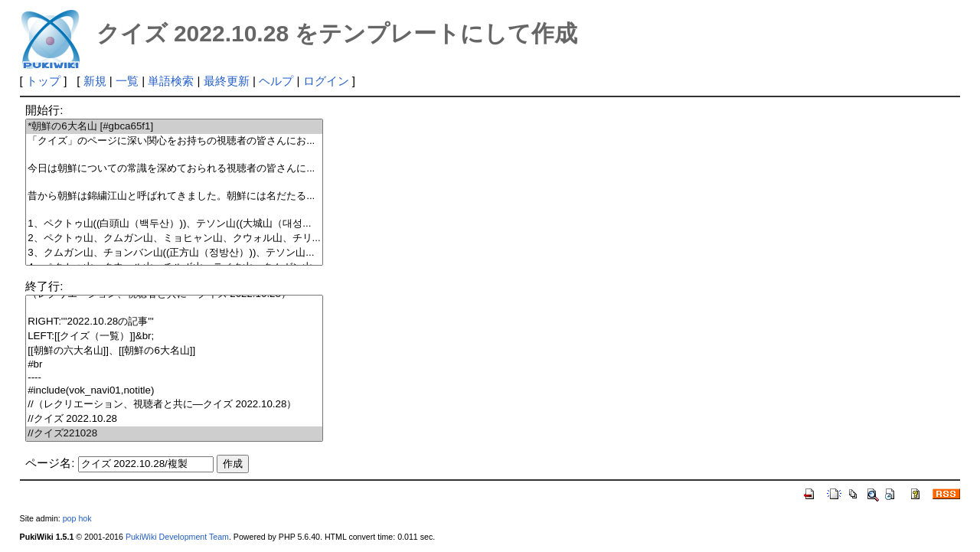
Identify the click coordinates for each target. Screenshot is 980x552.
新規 (95, 81)
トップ (43, 81)
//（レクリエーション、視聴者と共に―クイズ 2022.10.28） (174, 405)
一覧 (127, 81)
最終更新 (227, 81)
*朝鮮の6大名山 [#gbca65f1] (174, 127)
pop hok (77, 518)
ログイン (326, 81)
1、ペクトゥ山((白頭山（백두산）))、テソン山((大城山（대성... (174, 224)
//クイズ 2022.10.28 (174, 419)
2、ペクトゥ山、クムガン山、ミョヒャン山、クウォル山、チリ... (174, 238)
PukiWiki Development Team (177, 537)
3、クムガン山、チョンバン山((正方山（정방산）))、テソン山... (174, 253)
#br (174, 365)
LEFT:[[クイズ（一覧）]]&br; (174, 336)
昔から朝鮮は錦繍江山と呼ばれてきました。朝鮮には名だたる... (174, 196)
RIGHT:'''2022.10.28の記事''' (174, 322)
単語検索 (171, 81)
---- (174, 378)
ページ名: (50, 463)
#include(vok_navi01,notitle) (174, 391)
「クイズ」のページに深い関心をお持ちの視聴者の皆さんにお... (174, 141)
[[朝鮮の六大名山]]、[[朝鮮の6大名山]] (174, 351)
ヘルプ (276, 81)
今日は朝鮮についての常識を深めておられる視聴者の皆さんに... (174, 169)
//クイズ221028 (174, 434)
